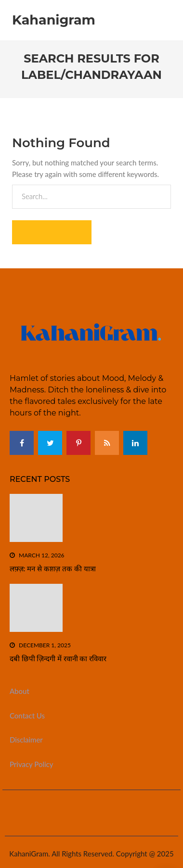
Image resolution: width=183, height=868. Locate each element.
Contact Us (27, 716)
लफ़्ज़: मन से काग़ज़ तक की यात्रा (53, 569)
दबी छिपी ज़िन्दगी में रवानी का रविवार (58, 659)
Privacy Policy (31, 764)
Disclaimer (26, 740)
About (20, 691)
